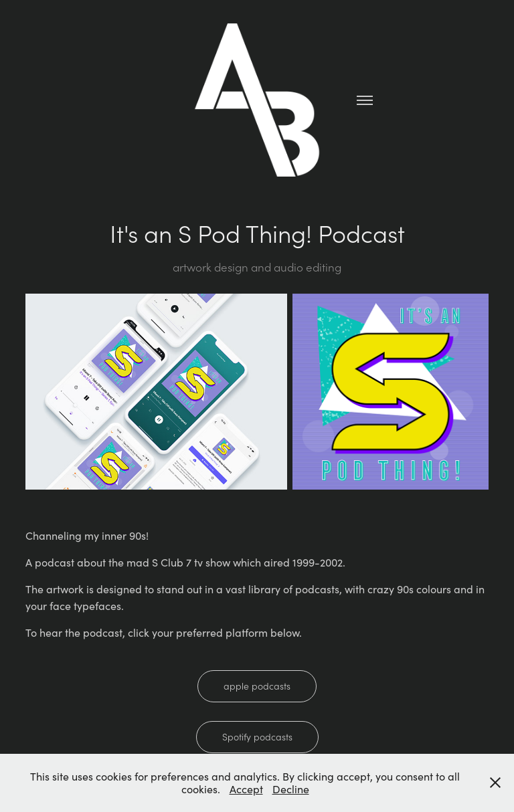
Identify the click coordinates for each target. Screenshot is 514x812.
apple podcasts (257, 686)
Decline (291, 789)
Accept (246, 789)
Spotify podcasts (257, 737)
